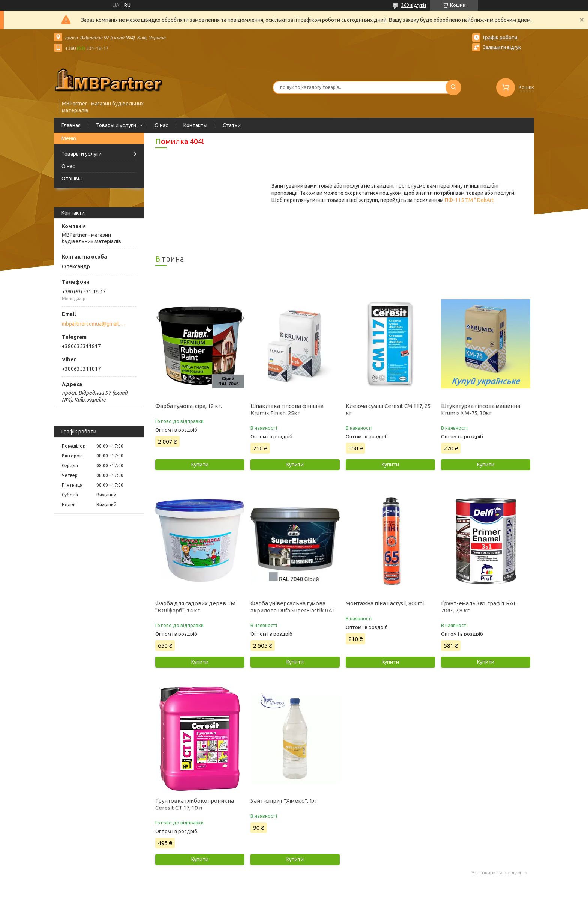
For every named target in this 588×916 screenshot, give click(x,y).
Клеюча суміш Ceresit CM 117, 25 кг (388, 409)
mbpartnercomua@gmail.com (95, 324)
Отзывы (72, 179)
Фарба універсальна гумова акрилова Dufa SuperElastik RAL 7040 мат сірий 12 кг (293, 610)
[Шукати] (453, 87)
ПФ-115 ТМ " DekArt (469, 200)
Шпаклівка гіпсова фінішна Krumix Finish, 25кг (287, 409)
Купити (200, 465)
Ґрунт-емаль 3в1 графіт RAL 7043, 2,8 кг (479, 607)
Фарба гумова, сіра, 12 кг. (189, 406)
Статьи (232, 125)
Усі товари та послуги (496, 873)
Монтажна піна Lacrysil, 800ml (385, 603)
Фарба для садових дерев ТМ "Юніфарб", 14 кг (195, 607)
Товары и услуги (116, 125)
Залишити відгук (502, 47)
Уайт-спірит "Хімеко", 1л (283, 801)
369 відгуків (414, 5)
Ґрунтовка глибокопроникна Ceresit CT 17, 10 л (195, 804)
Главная (71, 125)
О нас (161, 125)
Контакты (195, 125)
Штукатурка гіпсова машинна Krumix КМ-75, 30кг (481, 409)
